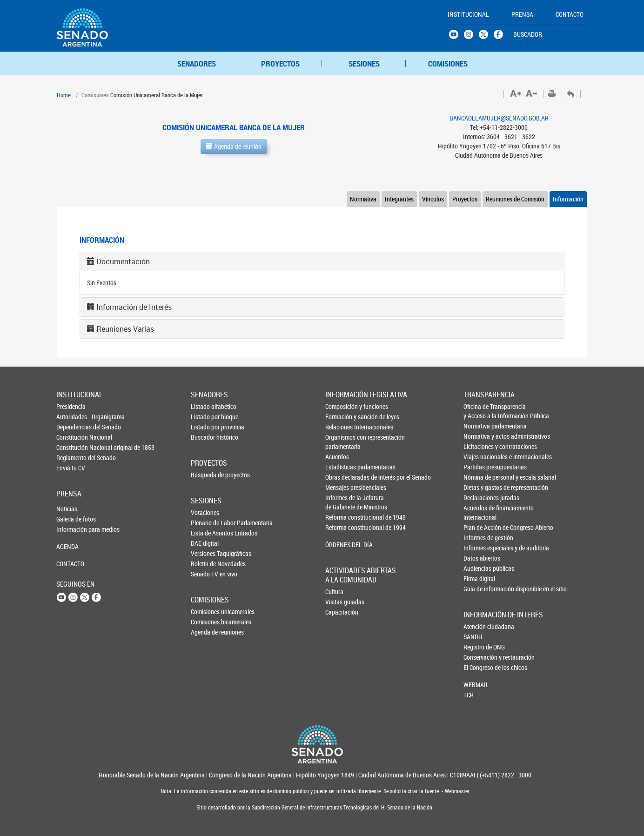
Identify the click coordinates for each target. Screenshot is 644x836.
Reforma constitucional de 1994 (341, 527)
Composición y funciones (341, 406)
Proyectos (465, 199)
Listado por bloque (206, 417)
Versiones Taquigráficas (206, 553)
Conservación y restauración (479, 657)
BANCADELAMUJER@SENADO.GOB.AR (499, 118)
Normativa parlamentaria (479, 426)
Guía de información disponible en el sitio (479, 589)
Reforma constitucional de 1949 (341, 517)
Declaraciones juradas (479, 498)
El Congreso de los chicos (479, 667)
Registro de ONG (479, 647)
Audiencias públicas (479, 568)
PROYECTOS (280, 64)
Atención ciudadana (479, 626)
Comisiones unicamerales (206, 612)
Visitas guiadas (341, 602)
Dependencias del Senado (72, 427)
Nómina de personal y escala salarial (479, 477)
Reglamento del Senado (72, 458)
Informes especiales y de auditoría (479, 548)
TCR (469, 695)
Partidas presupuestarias (479, 467)
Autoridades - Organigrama (72, 417)
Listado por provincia (206, 427)
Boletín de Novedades (206, 564)
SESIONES (364, 64)
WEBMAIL (476, 685)
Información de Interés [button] (134, 307)
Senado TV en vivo (206, 574)
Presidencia (71, 406)
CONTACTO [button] (570, 14)
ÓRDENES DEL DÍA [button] (341, 545)
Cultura (334, 592)
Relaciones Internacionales (341, 427)
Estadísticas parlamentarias (341, 467)
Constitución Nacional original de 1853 (72, 447)
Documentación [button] (123, 261)
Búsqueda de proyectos (206, 475)
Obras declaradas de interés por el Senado (341, 477)
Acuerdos (337, 457)
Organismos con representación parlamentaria (341, 442)
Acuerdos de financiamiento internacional (479, 512)
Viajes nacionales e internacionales (479, 457)
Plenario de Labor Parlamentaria (206, 523)
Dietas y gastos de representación (479, 487)
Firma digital (479, 579)
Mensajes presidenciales (341, 487)
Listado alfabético (206, 406)
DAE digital (205, 543)
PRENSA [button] (522, 14)
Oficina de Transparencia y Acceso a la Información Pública (479, 411)
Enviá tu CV (71, 468)
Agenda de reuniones (206, 632)
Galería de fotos (72, 519)
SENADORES (197, 64)
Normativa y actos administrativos (479, 436)
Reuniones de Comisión (515, 199)
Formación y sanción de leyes (341, 417)
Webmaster (456, 791)
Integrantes (399, 199)
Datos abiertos (479, 558)
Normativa (363, 199)
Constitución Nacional (72, 437)
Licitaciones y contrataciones (479, 446)
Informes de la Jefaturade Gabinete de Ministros (341, 502)
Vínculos (433, 199)
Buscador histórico (206, 437)
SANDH (473, 637)
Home (64, 95)
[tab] (322, 261)
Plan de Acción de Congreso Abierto (479, 527)
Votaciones (205, 512)
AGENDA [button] (67, 546)
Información (568, 199)
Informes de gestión (479, 538)
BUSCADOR (528, 34)
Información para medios (72, 529)
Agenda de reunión (234, 146)
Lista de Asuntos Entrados (206, 533)
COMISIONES (448, 64)
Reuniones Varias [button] (125, 329)
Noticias (67, 509)
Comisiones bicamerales (206, 622)
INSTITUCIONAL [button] (468, 14)
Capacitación (341, 612)
